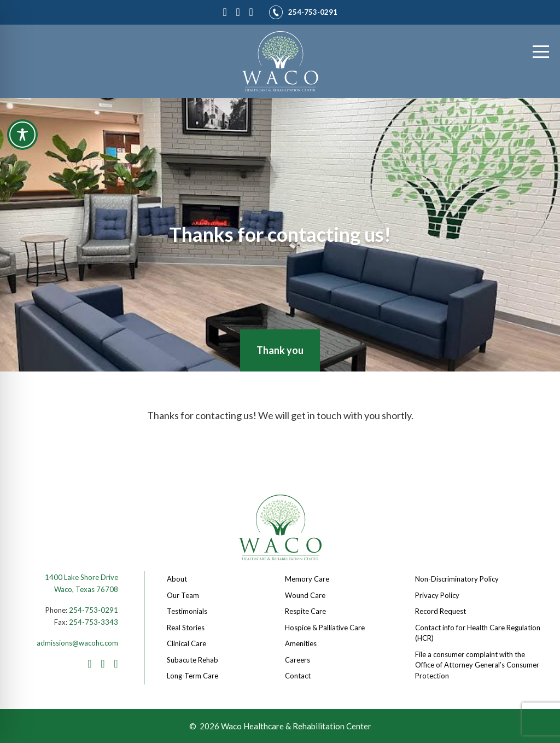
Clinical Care (186, 643)
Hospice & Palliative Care (325, 628)
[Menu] (541, 52)
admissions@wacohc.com (77, 643)
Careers (297, 660)
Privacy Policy (437, 595)
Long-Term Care (192, 676)
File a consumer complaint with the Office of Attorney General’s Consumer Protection (477, 665)
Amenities (301, 643)
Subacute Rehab (192, 660)
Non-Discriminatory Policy (457, 579)
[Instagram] (240, 10)
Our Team (183, 595)
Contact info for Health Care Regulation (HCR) (478, 633)
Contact (298, 676)
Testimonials (187, 611)
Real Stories (186, 628)
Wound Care (305, 595)
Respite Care (305, 611)
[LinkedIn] (253, 10)
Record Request (441, 611)
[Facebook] (227, 10)
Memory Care (307, 579)
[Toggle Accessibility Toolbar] (22, 135)
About (177, 579)
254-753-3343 (94, 622)
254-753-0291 (94, 610)
